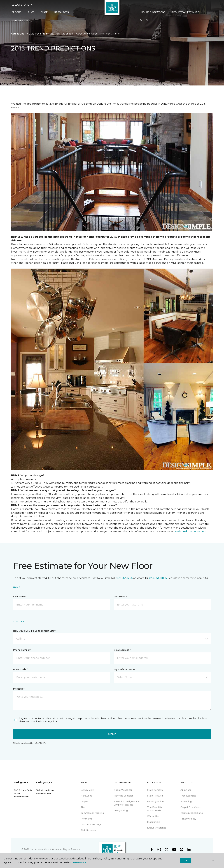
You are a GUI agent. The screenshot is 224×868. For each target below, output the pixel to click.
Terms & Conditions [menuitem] (192, 813)
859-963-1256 (124, 578)
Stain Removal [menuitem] (155, 790)
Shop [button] (44, 12)
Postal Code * (20, 669)
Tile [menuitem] (83, 807)
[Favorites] (147, 20)
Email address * (122, 650)
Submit (112, 734)
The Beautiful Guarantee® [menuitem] (155, 809)
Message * (19, 689)
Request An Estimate (185, 12)
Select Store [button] (20, 5)
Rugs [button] (31, 12)
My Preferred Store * (125, 669)
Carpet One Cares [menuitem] (190, 807)
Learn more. (79, 862)
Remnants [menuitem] (86, 819)
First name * (20, 597)
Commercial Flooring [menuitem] (92, 813)
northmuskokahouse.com (190, 531)
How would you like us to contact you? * (35, 631)
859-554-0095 (158, 578)
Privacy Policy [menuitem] (188, 819)
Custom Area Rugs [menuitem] (91, 824)
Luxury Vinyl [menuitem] (87, 790)
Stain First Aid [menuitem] (155, 796)
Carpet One (18, 34)
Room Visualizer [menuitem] (123, 790)
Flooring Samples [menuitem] (124, 796)
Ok (185, 860)
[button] (141, 20)
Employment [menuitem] (20, 20)
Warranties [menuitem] (153, 816)
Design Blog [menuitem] (121, 810)
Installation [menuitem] (154, 822)
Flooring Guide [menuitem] (155, 801)
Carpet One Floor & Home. (45, 849)
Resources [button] (62, 12)
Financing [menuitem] (186, 801)
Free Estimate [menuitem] (188, 796)
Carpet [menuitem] (84, 801)
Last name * (120, 597)
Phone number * (22, 650)
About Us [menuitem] (186, 790)
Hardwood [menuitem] (86, 796)
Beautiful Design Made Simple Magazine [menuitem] (127, 803)
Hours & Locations (153, 12)
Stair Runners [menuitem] (88, 830)
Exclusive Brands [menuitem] (157, 828)
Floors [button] (16, 12)
